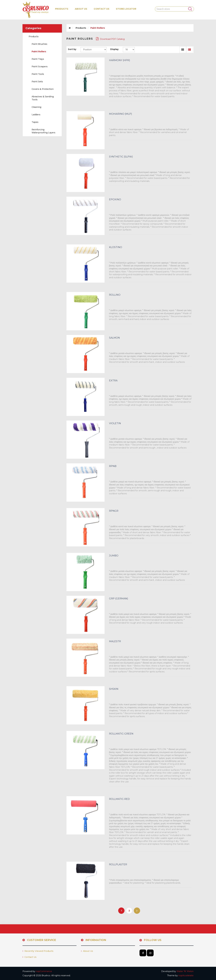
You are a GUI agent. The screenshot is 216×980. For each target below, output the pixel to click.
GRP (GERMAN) (119, 599)
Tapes (35, 122)
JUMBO (114, 556)
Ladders (36, 115)
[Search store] (174, 9)
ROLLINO (115, 295)
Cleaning (36, 107)
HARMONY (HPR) (120, 60)
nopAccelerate (186, 975)
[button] (62, 9)
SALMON (114, 338)
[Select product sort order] (94, 50)
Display (114, 49)
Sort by (72, 49)
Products (34, 36)
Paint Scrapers (40, 67)
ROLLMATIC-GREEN (121, 734)
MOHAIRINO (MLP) (121, 114)
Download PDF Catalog (110, 39)
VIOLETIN (115, 423)
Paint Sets (37, 82)
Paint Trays (38, 59)
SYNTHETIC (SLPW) (121, 157)
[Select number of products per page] (129, 50)
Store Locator (126, 9)
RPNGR (114, 511)
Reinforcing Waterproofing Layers (43, 131)
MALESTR (115, 641)
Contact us (102, 9)
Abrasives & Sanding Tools (43, 98)
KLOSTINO (116, 247)
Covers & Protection (43, 89)
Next (137, 911)
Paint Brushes (39, 44)
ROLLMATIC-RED (119, 799)
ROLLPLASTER (118, 865)
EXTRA (113, 381)
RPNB (113, 466)
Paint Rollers (39, 51)
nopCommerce (44, 971)
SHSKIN (114, 689)
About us (81, 9)
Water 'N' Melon (185, 971)
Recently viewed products (38, 951)
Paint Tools (38, 74)
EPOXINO (115, 200)
